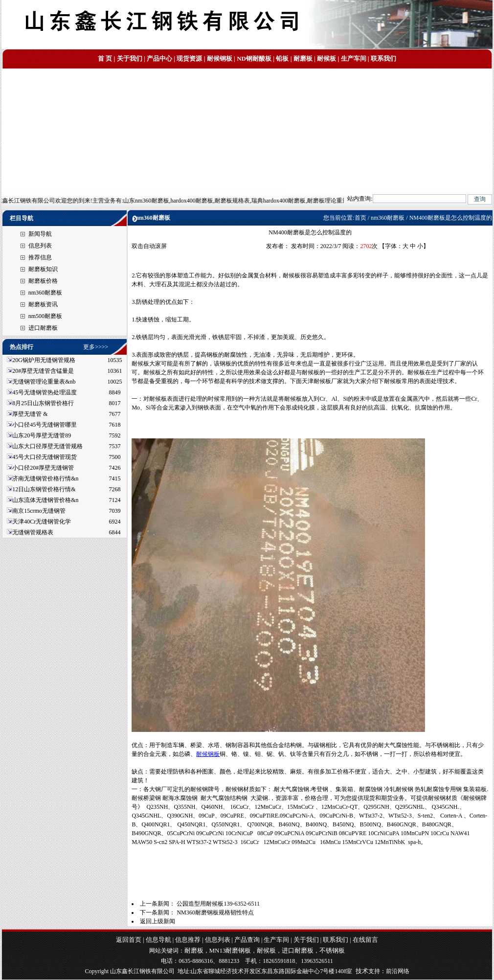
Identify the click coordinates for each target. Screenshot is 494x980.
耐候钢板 (220, 58)
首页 (360, 218)
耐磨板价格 (43, 281)
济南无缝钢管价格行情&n (45, 479)
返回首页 (129, 940)
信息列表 (40, 246)
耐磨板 (303, 58)
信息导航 (158, 940)
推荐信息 (40, 257)
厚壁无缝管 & (30, 414)
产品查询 (247, 940)
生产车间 (354, 58)
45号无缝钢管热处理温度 (45, 392)
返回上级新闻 (157, 921)
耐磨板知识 (43, 269)
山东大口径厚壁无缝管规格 (47, 446)
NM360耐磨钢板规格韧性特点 (215, 912)
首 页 (105, 58)
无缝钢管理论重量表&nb (44, 382)
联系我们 (383, 58)
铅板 (282, 58)
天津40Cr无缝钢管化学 (42, 522)
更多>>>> (96, 347)
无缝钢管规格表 (34, 532)
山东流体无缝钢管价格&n (45, 500)
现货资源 (189, 58)
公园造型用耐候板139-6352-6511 (218, 904)
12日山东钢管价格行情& (44, 489)
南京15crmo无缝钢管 (39, 511)
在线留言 (365, 940)
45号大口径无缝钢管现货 (45, 457)
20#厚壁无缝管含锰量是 (43, 371)
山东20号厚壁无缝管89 (42, 435)
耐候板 (326, 58)
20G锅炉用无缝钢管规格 (44, 360)
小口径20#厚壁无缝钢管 (43, 468)
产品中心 (159, 58)
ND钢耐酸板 (254, 58)
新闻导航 (40, 234)
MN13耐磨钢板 (230, 950)
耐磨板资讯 (43, 304)
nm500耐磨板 (45, 316)
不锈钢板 (332, 950)
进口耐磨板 (43, 328)
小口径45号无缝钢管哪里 (45, 425)
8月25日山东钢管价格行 (43, 403)
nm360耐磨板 (45, 293)
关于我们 (130, 58)
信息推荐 (188, 940)
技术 (362, 971)
